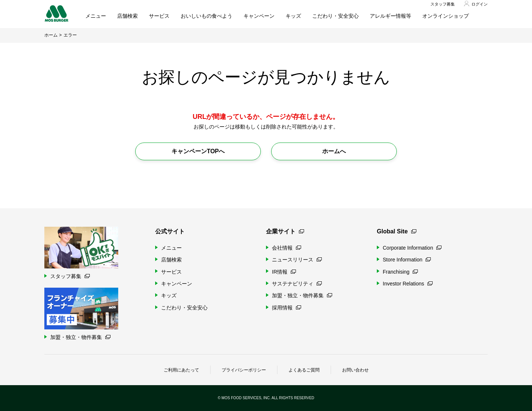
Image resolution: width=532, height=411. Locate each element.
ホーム (51, 35)
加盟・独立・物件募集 (302, 295)
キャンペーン (259, 16)
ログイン (480, 4)
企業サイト (285, 231)
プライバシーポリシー (244, 370)
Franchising (400, 272)
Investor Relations (408, 284)
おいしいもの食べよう (207, 16)
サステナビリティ (297, 284)
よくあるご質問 (304, 370)
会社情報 (287, 248)
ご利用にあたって (181, 370)
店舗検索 (127, 16)
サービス (159, 16)
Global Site (397, 231)
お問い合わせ (355, 370)
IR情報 (284, 272)
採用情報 (287, 308)
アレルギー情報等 (391, 16)
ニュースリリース (297, 260)
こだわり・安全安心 (335, 16)
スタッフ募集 (443, 4)
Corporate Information (412, 248)
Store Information (407, 260)
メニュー (96, 16)
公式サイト (170, 231)
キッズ (293, 16)
